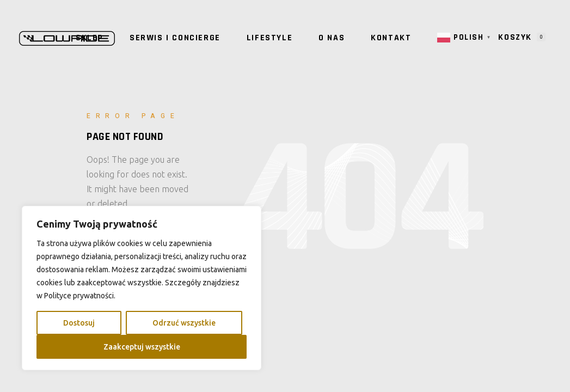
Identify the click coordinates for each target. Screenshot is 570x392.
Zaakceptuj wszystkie (142, 347)
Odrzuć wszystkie (184, 323)
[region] (142, 288)
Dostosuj (79, 323)
